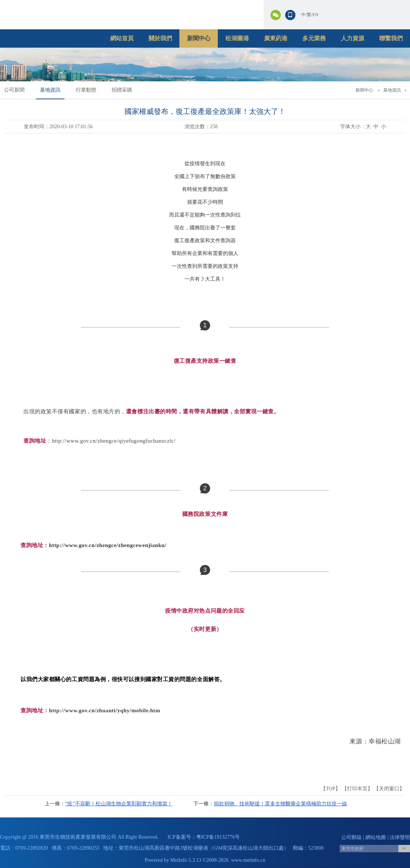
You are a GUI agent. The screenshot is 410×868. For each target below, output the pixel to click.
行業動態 (86, 90)
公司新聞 (14, 90)
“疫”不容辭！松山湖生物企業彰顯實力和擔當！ (119, 804)
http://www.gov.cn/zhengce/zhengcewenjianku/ (108, 545)
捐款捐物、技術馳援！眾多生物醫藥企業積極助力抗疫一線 (280, 804)
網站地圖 (376, 837)
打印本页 (357, 789)
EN (316, 15)
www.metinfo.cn (248, 860)
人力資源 (353, 38)
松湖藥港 (237, 38)
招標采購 (122, 90)
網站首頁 (122, 38)
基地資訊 (50, 90)
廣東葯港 (276, 38)
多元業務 (314, 38)
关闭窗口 (389, 789)
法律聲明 (400, 837)
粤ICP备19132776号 (218, 837)
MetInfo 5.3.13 (186, 860)
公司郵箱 (351, 837)
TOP (331, 789)
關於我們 (160, 38)
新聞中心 (199, 38)
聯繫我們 (391, 38)
